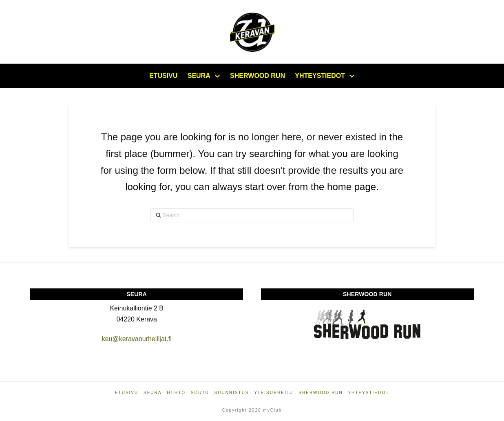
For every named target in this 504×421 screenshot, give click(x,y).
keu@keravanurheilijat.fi (137, 339)
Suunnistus (232, 393)
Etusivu (127, 393)
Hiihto (176, 393)
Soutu (200, 393)
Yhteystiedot (368, 393)
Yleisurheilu (274, 393)
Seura (153, 393)
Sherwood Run (321, 393)
